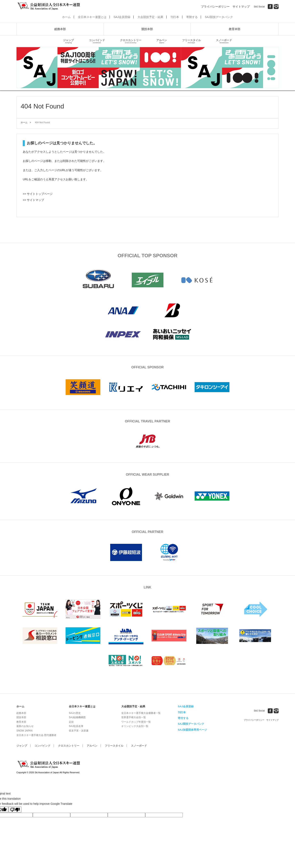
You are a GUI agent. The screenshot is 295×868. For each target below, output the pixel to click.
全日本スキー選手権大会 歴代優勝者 (36, 735)
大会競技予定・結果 (150, 17)
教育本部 (235, 29)
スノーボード (224, 41)
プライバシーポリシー (215, 7)
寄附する (192, 17)
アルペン (162, 41)
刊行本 (175, 17)
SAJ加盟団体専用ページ (192, 730)
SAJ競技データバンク (219, 17)
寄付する (183, 718)
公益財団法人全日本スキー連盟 (49, 764)
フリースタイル (191, 41)
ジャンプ (68, 41)
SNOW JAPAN (24, 731)
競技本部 (147, 29)
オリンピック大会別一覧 (135, 726)
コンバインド (97, 41)
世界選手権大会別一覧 (134, 717)
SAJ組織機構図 (77, 717)
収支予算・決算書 (79, 731)
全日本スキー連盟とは (92, 17)
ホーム (66, 17)
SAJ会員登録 (122, 17)
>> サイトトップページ (38, 194)
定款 (71, 722)
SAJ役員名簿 (76, 726)
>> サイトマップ (33, 200)
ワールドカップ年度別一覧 (136, 722)
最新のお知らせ (25, 726)
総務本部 (60, 29)
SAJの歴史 (75, 713)
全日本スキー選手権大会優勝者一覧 (141, 713)
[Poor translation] (15, 809)
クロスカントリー (131, 41)
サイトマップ (241, 7)
